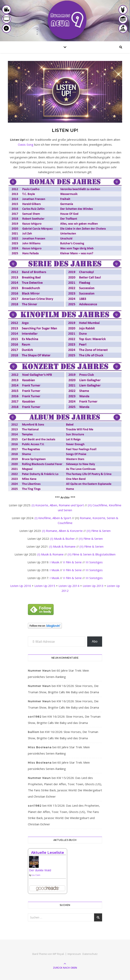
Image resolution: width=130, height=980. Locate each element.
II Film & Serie (72, 562)
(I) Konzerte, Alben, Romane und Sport (58, 505)
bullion (34, 732)
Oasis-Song (26, 144)
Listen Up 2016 (21, 586)
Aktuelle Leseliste (48, 853)
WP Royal (58, 954)
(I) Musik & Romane (62, 546)
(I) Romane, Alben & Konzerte (62, 531)
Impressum (74, 954)
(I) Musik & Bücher (63, 539)
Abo (95, 641)
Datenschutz (90, 954)
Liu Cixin (36, 875)
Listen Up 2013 (93, 586)
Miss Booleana (40, 747)
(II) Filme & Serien (99, 531)
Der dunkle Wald (40, 870)
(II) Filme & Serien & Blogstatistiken (92, 554)
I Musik (54, 562)
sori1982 (35, 717)
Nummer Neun (39, 671)
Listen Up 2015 (45, 586)
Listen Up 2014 (69, 586)
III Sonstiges (94, 562)
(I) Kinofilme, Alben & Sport (53, 518)
